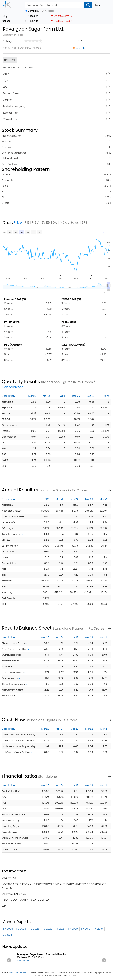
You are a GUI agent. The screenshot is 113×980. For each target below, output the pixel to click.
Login (98, 5)
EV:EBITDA (49, 222)
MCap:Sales (69, 222)
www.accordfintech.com (20, 972)
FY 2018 (98, 929)
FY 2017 (8, 936)
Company (33, 11)
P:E (27, 222)
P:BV (35, 222)
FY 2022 (47, 929)
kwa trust (9, 878)
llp (4, 906)
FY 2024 (21, 929)
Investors (49, 11)
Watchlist (81, 48)
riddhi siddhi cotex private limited (25, 900)
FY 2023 (34, 929)
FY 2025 (8, 929)
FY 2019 (86, 929)
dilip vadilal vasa (14, 894)
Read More (23, 961)
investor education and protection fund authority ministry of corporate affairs (54, 886)
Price (18, 222)
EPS (84, 222)
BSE (13, 60)
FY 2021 (60, 929)
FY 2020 (73, 929)
